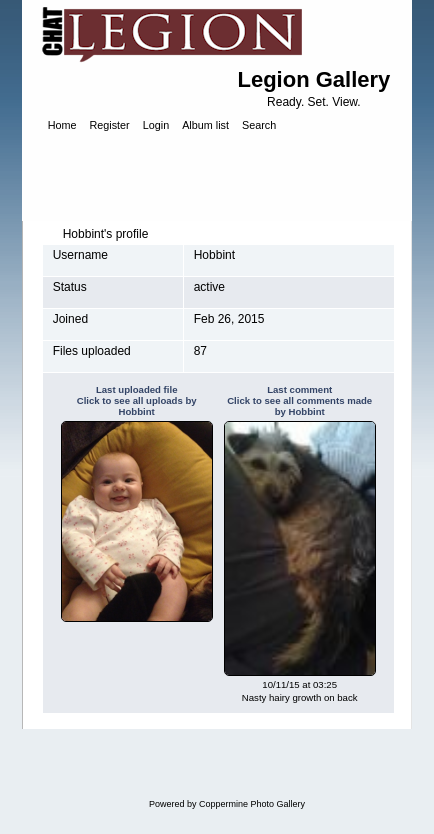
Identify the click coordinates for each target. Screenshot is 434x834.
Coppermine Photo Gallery (252, 804)
